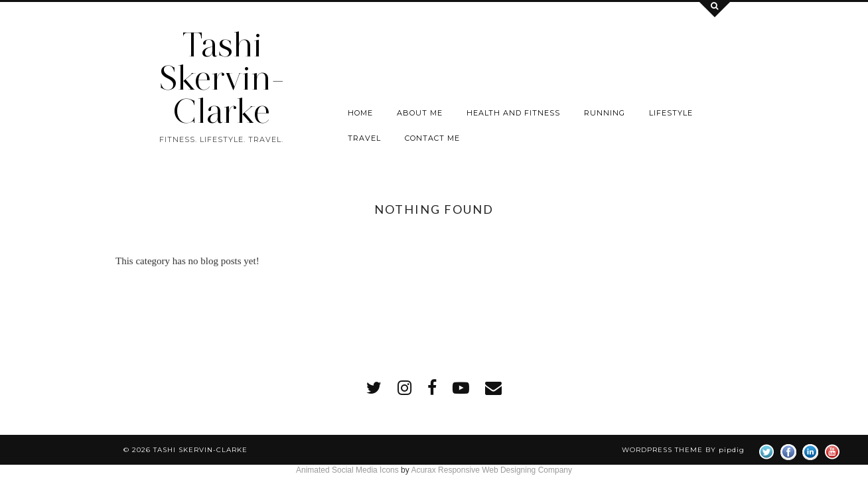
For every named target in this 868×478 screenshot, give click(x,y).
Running (605, 113)
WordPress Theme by (683, 450)
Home (360, 113)
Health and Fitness (513, 113)
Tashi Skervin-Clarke (222, 78)
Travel (364, 138)
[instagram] (404, 388)
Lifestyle (671, 113)
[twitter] (374, 388)
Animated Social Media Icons (347, 470)
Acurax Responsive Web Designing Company (491, 470)
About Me (420, 113)
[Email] (493, 388)
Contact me (432, 138)
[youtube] (461, 388)
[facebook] (432, 388)
